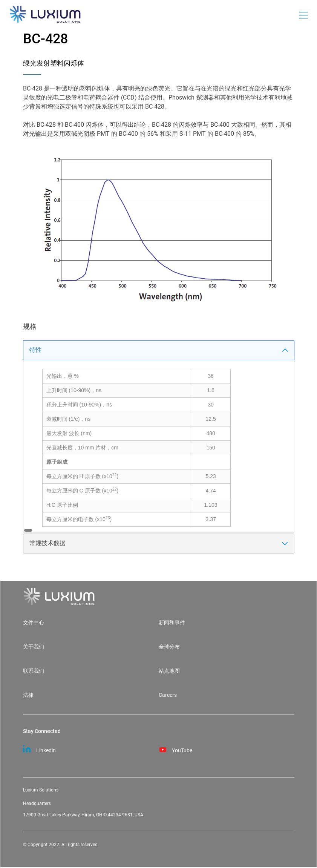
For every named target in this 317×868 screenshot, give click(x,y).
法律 (28, 695)
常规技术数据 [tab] (159, 543)
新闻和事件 (172, 623)
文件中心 (34, 623)
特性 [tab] (159, 350)
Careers (168, 695)
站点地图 (169, 671)
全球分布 (169, 647)
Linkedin (39, 749)
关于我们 (34, 647)
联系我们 (34, 671)
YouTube (175, 749)
